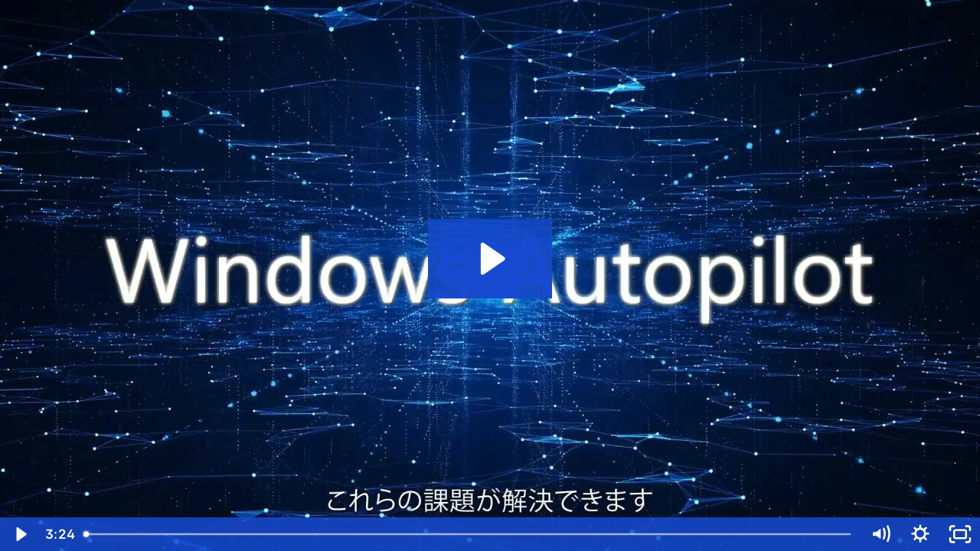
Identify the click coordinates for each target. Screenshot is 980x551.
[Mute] (880, 534)
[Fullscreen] (960, 534)
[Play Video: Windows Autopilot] (490, 259)
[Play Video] (20, 534)
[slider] (469, 534)
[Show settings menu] (920, 534)
